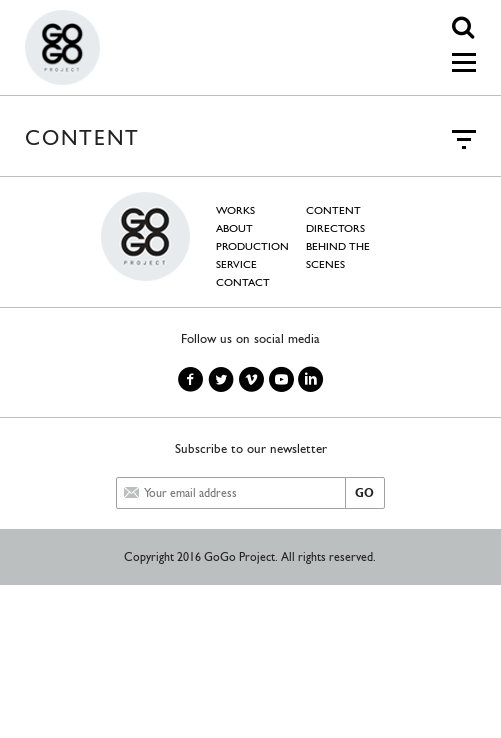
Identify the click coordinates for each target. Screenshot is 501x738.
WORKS (235, 210)
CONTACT (243, 282)
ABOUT (234, 228)
